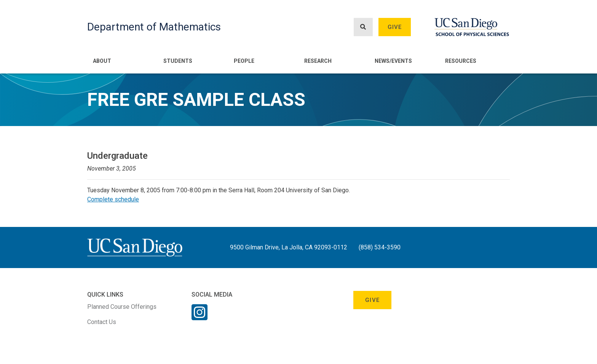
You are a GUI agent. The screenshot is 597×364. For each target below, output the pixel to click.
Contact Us (102, 322)
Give (395, 27)
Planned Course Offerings (122, 307)
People (244, 61)
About (102, 61)
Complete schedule (113, 199)
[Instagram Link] (200, 317)
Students (178, 61)
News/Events (393, 61)
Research (318, 61)
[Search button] (363, 27)
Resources (461, 61)
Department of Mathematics (154, 27)
